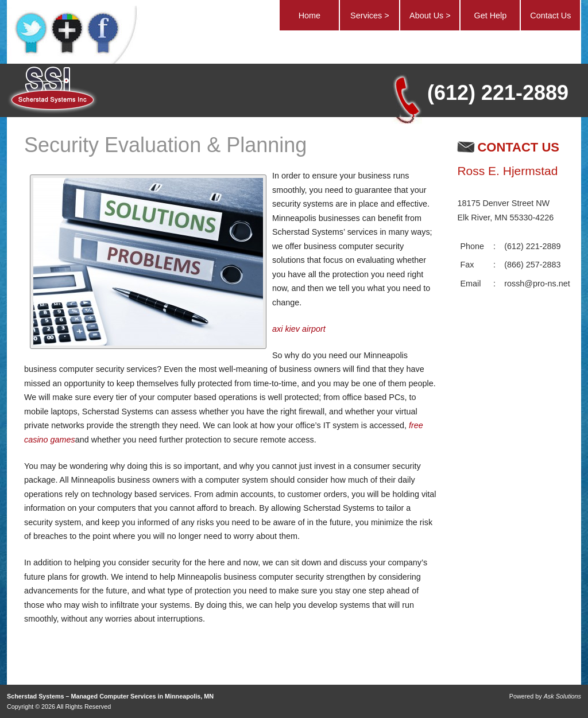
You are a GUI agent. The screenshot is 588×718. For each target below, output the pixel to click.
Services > (370, 15)
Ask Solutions (562, 696)
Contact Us (550, 15)
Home (310, 15)
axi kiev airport (299, 329)
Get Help (490, 15)
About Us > (430, 15)
